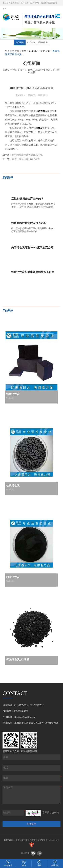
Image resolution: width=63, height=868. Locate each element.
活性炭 (41, 111)
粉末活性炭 (13, 577)
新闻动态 (33, 51)
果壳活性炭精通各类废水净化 (23, 155)
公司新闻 (20, 42)
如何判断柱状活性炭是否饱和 (29, 223)
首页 (24, 51)
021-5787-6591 (22, 705)
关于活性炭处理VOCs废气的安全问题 (32, 248)
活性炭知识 (43, 42)
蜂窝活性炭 (13, 394)
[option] (20, 43)
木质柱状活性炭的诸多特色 (21, 159)
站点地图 (25, 853)
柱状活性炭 (13, 486)
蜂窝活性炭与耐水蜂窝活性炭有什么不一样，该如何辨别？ (33, 273)
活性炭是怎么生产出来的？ (27, 199)
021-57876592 (37, 705)
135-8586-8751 (21, 711)
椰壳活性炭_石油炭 (18, 659)
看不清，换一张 (51, 813)
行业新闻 (31, 42)
